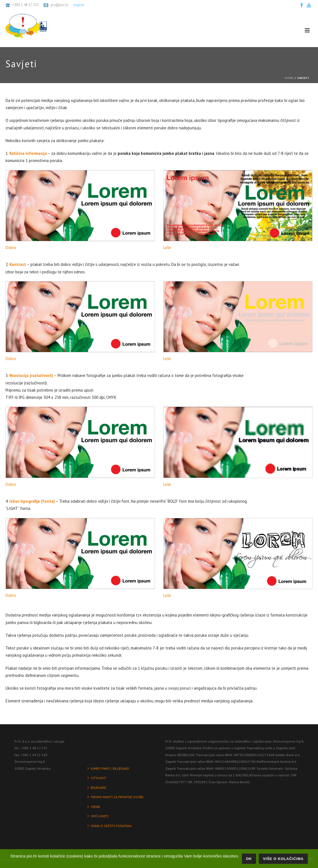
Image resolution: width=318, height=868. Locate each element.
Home (289, 78)
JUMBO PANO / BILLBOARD (108, 768)
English (79, 5)
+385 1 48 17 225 (26, 5)
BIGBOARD (97, 788)
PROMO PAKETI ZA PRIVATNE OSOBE (115, 797)
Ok (249, 859)
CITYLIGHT (97, 778)
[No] (311, 859)
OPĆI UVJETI (98, 816)
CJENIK (94, 807)
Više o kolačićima (283, 859)
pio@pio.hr (60, 5)
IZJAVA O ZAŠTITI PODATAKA (109, 826)
